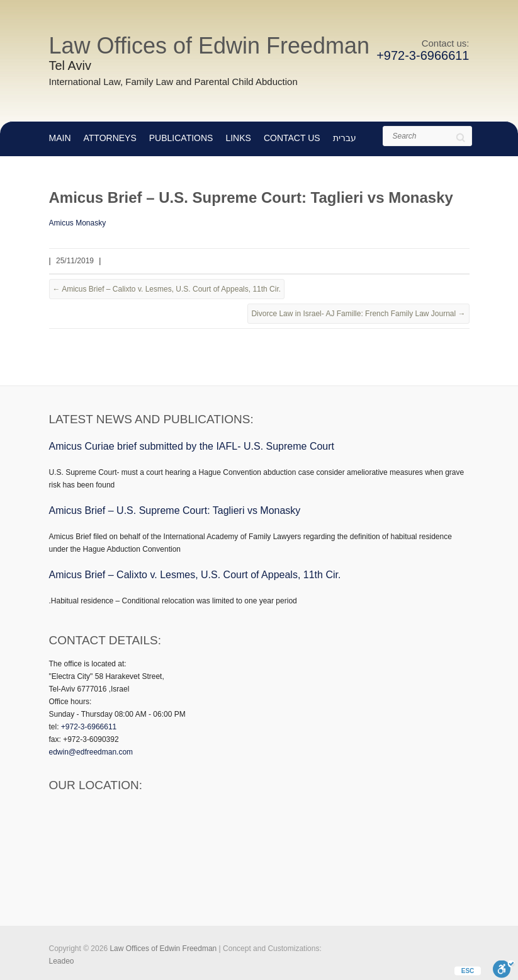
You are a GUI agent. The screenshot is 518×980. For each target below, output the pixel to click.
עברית (345, 138)
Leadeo (62, 961)
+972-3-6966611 (423, 55)
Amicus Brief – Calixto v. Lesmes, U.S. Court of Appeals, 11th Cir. (167, 289)
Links (238, 138)
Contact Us (292, 138)
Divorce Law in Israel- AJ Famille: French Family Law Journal (358, 314)
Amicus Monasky (78, 223)
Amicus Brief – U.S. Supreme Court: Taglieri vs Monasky (175, 510)
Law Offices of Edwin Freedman (210, 46)
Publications (181, 138)
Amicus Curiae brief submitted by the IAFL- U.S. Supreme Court (192, 446)
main (60, 138)
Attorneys (110, 138)
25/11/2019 (75, 261)
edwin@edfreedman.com (91, 752)
